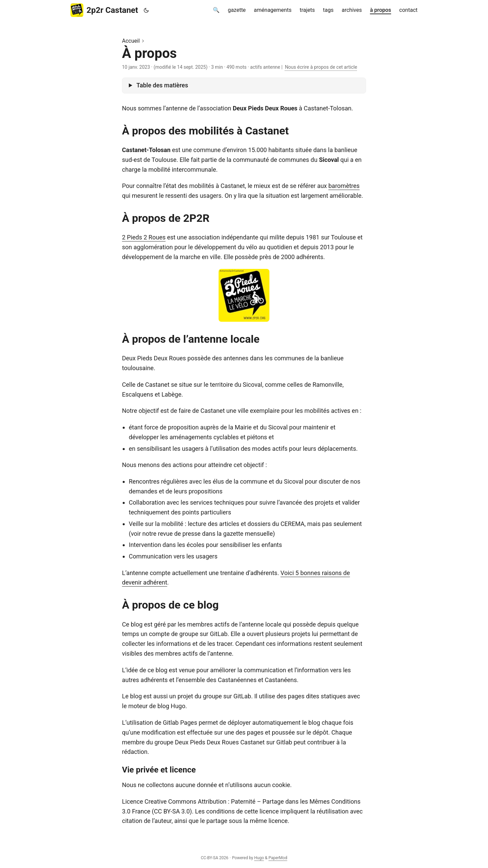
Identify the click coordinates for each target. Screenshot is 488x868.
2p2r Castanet (104, 10)
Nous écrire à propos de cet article (321, 67)
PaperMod (278, 858)
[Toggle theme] (146, 10)
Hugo (259, 858)
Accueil (131, 41)
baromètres (344, 186)
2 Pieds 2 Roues (144, 237)
